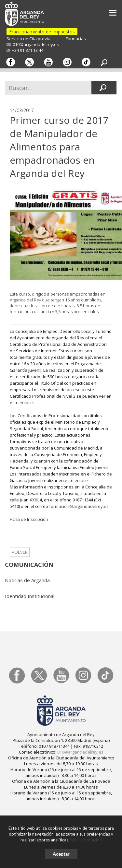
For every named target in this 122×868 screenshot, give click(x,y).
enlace (26, 403)
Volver (20, 552)
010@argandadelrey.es (33, 44)
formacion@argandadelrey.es (79, 506)
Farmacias (76, 39)
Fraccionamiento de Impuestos (42, 32)
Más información (86, 840)
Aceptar (61, 854)
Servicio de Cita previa (28, 39)
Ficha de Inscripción (29, 519)
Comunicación (29, 565)
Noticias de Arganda (27, 580)
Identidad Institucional (30, 596)
